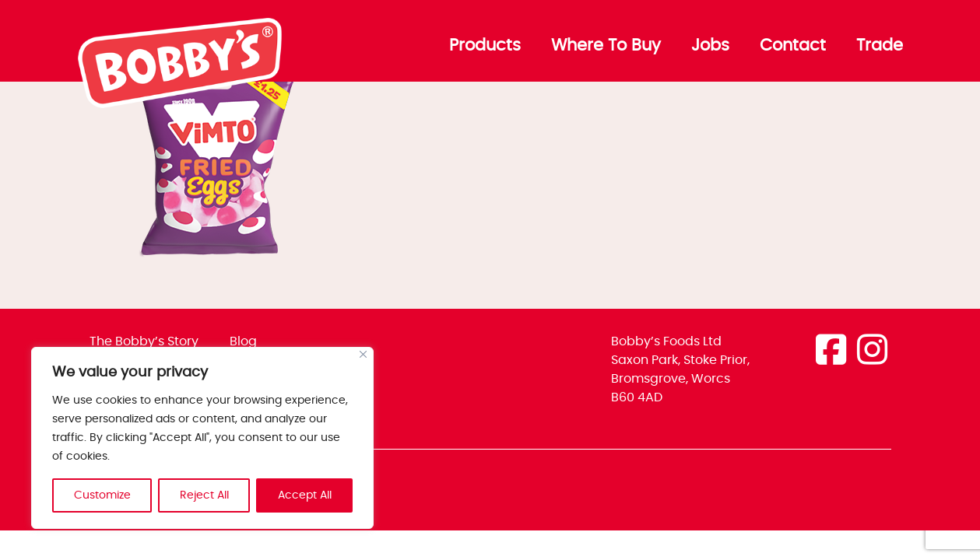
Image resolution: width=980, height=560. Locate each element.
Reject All (204, 495)
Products (485, 46)
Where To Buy (606, 46)
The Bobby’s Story (144, 341)
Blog (243, 341)
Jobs (710, 46)
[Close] (363, 354)
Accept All (305, 495)
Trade (880, 46)
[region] (202, 438)
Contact (793, 46)
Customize (102, 495)
